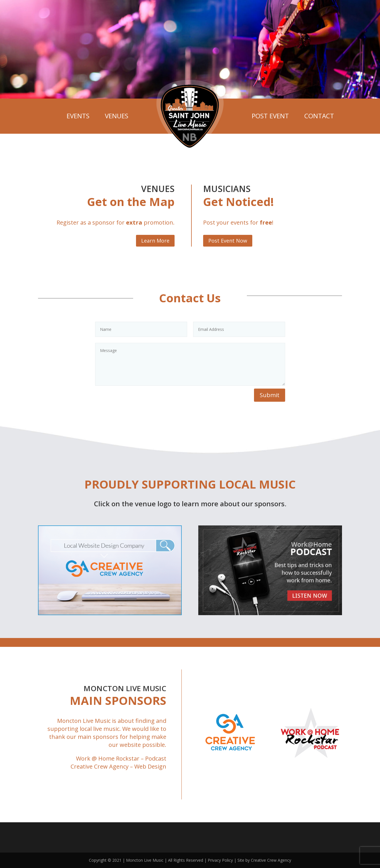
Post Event (270, 116)
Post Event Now (228, 241)
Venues (117, 116)
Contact (319, 116)
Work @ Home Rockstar (108, 758)
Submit (270, 395)
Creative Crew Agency (100, 766)
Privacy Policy (220, 860)
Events (78, 116)
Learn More (155, 241)
